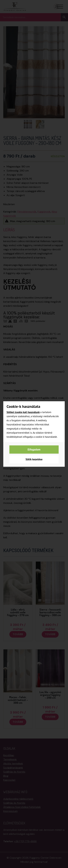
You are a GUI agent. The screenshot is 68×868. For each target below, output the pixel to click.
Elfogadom (34, 450)
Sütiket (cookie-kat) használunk (23, 412)
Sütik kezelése (34, 459)
